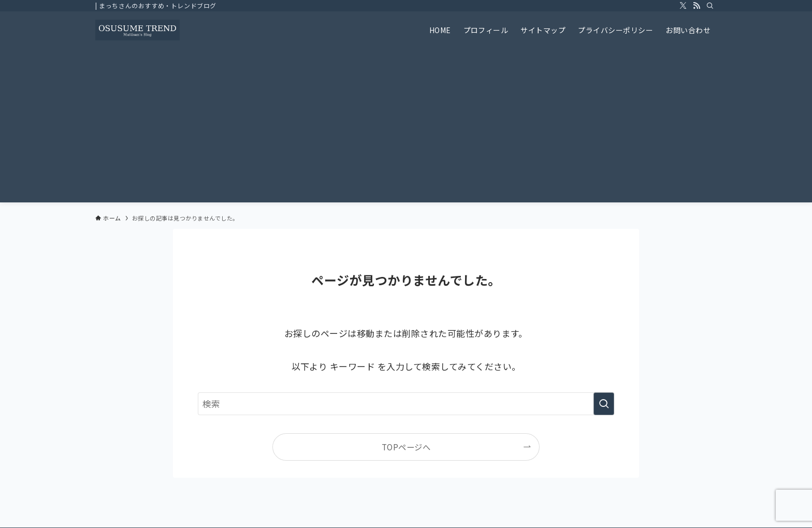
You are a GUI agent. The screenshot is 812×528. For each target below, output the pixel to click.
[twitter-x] (683, 6)
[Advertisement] (406, 126)
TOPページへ (406, 447)
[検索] (710, 6)
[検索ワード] (406, 404)
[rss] (697, 6)
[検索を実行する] (604, 404)
